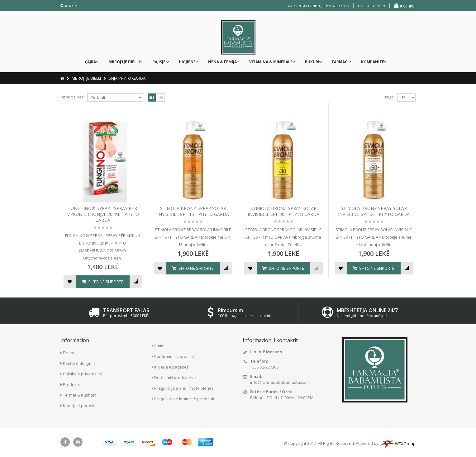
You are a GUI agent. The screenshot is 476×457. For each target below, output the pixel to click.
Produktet (72, 384)
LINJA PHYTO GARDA (127, 78)
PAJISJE (159, 62)
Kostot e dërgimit (79, 363)
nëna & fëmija (222, 62)
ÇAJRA (90, 62)
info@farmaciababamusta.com (279, 382)
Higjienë (187, 62)
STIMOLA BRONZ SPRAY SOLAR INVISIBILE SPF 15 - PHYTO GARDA (193, 211)
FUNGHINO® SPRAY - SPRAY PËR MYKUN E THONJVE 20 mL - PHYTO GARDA (103, 214)
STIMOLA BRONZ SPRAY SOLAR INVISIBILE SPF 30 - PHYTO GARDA (283, 211)
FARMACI (340, 62)
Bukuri (312, 62)
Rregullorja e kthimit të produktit (184, 399)
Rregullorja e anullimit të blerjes (184, 388)
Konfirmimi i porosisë (174, 356)
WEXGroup (397, 444)
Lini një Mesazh (266, 352)
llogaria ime (372, 6)
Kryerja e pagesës (171, 367)
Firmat (69, 353)
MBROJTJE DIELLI (124, 62)
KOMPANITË (373, 62)
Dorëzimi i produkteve (175, 378)
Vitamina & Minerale (271, 62)
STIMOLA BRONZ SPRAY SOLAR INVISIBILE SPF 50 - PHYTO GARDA (374, 211)
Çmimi (160, 346)
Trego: (389, 97)
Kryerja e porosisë (80, 406)
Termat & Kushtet (79, 395)
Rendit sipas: (73, 97)
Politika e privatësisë (83, 374)
